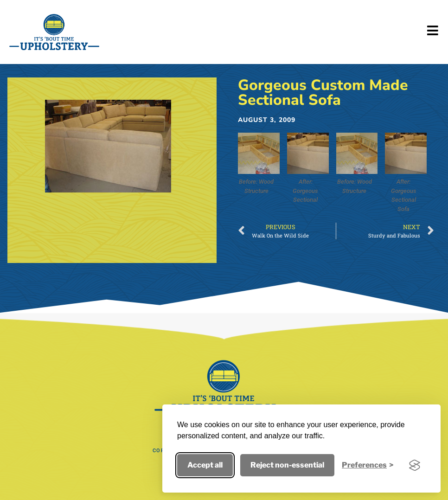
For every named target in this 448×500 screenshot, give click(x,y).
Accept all (205, 465)
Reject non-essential (287, 465)
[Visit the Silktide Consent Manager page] (415, 465)
